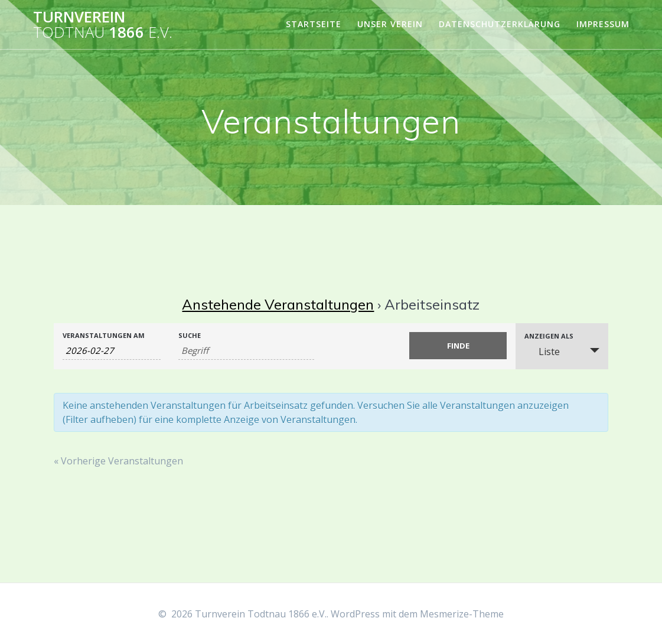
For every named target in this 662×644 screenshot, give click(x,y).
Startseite (314, 24)
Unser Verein (390, 24)
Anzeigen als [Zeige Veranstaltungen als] (549, 336)
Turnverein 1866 (103, 25)
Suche (190, 335)
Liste (542, 352)
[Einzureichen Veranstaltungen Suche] (458, 346)
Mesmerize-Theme (462, 614)
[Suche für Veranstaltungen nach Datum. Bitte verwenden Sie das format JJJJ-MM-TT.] (112, 351)
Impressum (603, 24)
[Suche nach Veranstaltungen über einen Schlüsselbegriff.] (247, 351)
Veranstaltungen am (104, 335)
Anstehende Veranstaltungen (278, 304)
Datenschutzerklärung (500, 24)
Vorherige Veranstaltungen (118, 461)
